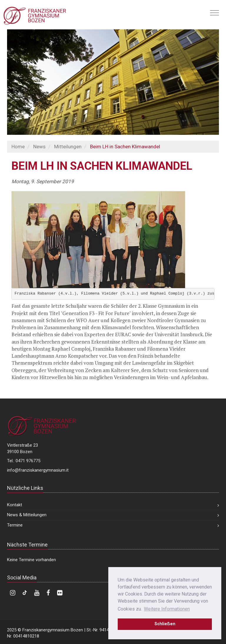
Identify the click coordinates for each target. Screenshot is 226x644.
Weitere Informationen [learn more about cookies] (167, 609)
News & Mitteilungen (27, 515)
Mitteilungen (68, 147)
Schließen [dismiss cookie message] (165, 624)
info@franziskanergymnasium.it (38, 470)
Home (18, 147)
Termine (15, 525)
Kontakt (15, 505)
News (39, 147)
